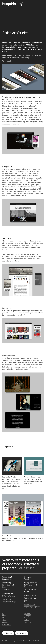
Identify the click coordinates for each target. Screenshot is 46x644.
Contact (5, 622)
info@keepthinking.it (9, 602)
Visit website (7, 61)
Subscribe (8, 633)
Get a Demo (22, 633)
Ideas (4, 618)
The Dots (27, 622)
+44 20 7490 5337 (9, 600)
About (4, 620)
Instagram (28, 616)
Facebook (28, 613)
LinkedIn (27, 620)
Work (4, 616)
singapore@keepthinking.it (32, 607)
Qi (3, 613)
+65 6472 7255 (29, 604)
